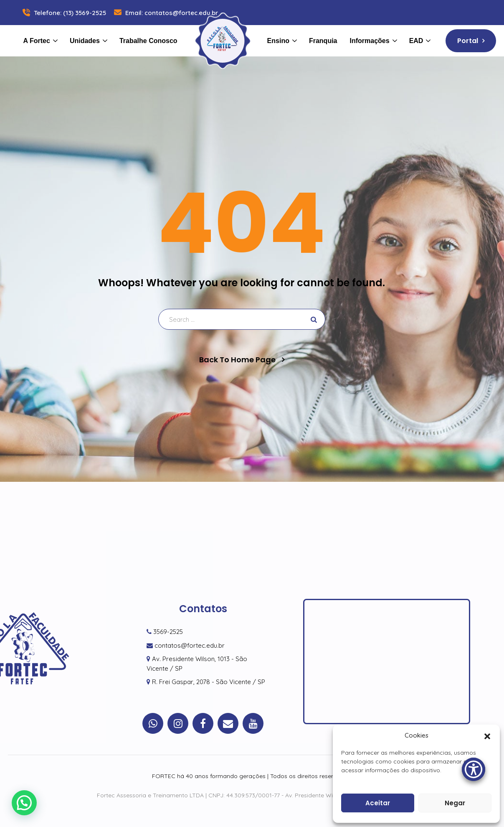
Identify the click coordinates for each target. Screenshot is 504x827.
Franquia (323, 41)
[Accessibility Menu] (474, 769)
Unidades (85, 41)
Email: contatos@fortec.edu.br (165, 13)
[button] (487, 735)
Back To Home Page (237, 360)
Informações (370, 41)
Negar (455, 803)
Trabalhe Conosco (148, 41)
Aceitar (378, 803)
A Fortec (37, 41)
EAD (416, 41)
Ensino (278, 41)
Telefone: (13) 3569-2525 (63, 13)
